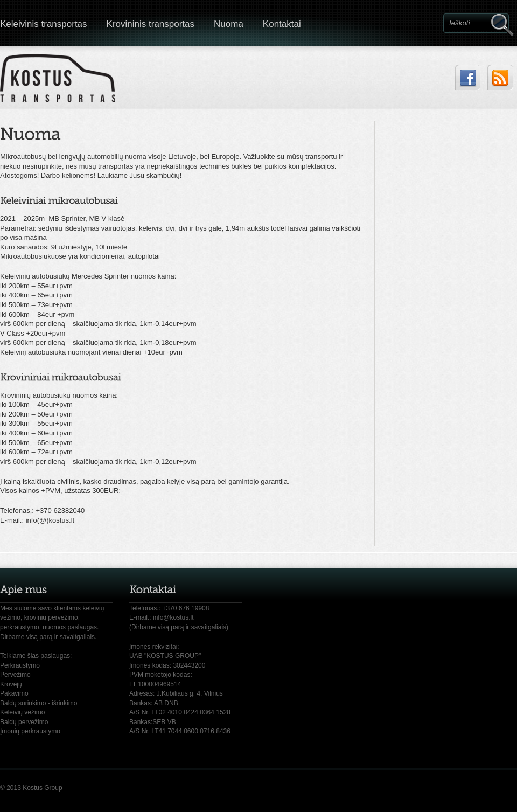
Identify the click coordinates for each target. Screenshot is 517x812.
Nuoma (229, 24)
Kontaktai (282, 24)
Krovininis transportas (151, 24)
